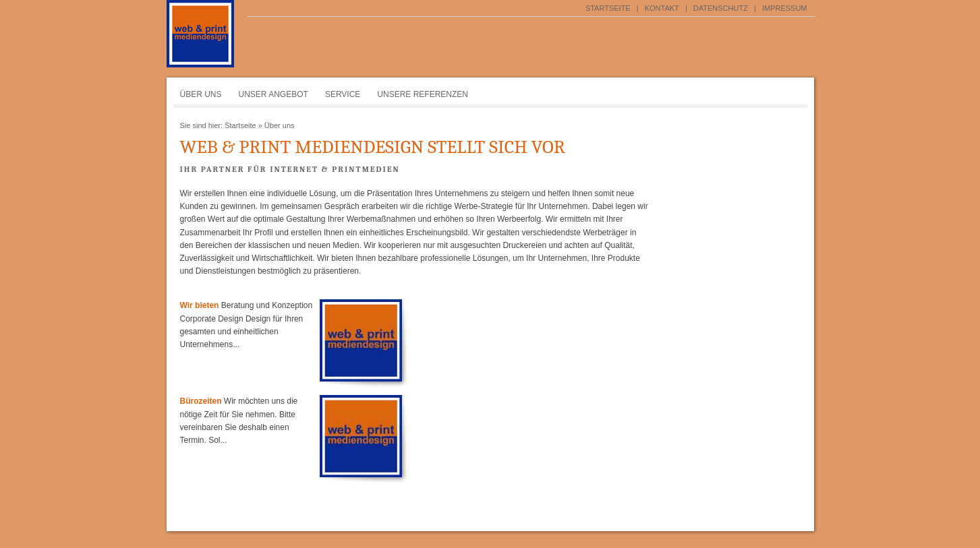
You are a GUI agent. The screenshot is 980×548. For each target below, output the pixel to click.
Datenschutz (721, 8)
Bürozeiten (201, 401)
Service (343, 94)
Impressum (785, 8)
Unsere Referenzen (423, 94)
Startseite (608, 8)
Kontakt (662, 8)
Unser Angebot (273, 94)
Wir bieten (200, 305)
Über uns (201, 94)
